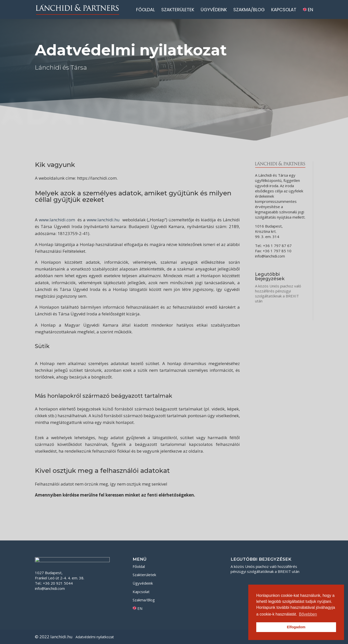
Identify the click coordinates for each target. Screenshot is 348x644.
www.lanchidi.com (57, 220)
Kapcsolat (284, 10)
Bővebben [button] (308, 614)
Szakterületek (178, 10)
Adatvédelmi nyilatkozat (95, 637)
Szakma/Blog (249, 10)
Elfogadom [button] (296, 627)
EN (308, 10)
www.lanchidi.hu (103, 220)
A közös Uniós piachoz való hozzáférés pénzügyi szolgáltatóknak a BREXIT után (278, 293)
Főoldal (145, 10)
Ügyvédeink (214, 10)
